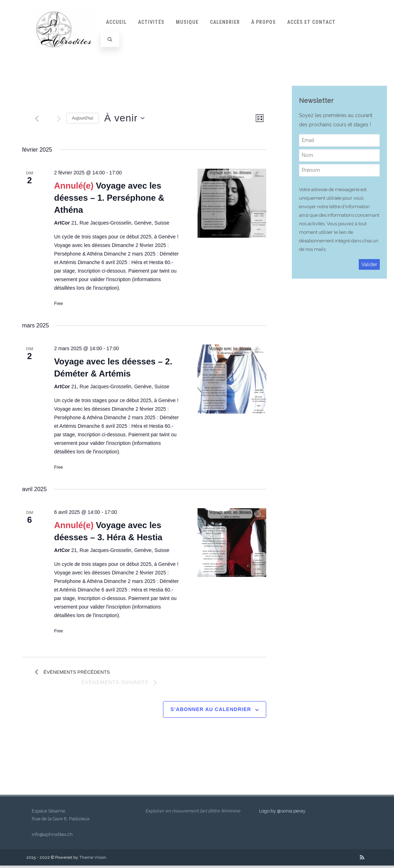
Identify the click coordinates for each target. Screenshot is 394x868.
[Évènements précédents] (37, 119)
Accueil (116, 22)
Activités (151, 22)
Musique (187, 22)
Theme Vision (93, 860)
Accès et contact (311, 22)
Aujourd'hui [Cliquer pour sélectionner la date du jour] (83, 118)
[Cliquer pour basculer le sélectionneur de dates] (124, 118)
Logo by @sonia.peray (282, 813)
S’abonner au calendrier (211, 712)
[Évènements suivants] (59, 119)
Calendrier (225, 22)
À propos (264, 22)
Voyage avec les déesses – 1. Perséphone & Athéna (109, 198)
